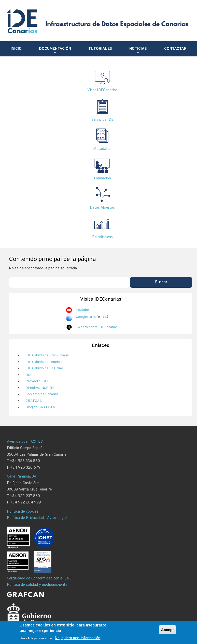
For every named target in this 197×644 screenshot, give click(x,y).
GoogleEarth (86, 317)
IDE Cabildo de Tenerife (44, 362)
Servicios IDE (102, 120)
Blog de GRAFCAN (40, 407)
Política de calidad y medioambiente (37, 585)
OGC (29, 375)
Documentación (55, 51)
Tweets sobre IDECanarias (97, 327)
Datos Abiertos (102, 208)
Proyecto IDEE (37, 381)
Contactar (175, 49)
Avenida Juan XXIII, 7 (25, 442)
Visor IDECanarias (102, 90)
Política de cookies (23, 512)
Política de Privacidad (25, 518)
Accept (167, 631)
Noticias (138, 51)
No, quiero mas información (78, 640)
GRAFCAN (34, 401)
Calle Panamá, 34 (22, 477)
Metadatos (102, 149)
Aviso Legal (57, 518)
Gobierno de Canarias (42, 394)
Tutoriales (100, 49)
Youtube (82, 310)
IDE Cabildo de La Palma (45, 368)
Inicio (16, 49)
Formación (102, 179)
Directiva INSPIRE (40, 388)
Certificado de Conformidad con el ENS (39, 579)
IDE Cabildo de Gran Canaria (47, 355)
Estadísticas (102, 237)
